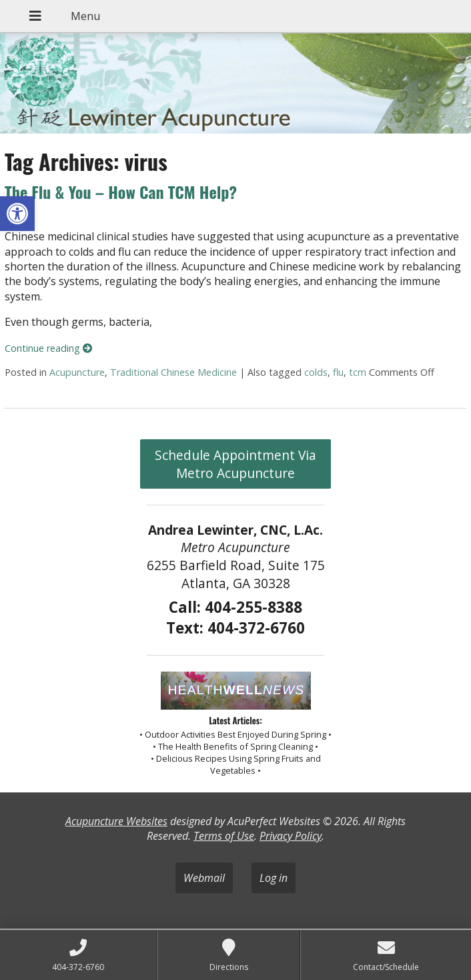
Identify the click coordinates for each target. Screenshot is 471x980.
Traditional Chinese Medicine (173, 372)
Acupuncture (77, 372)
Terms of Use (224, 836)
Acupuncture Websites (116, 821)
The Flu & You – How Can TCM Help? (121, 192)
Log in (274, 878)
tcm (358, 372)
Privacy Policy (291, 836)
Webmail (204, 878)
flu (338, 372)
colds (316, 372)
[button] (17, 214)
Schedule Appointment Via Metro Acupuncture (235, 464)
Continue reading (48, 348)
